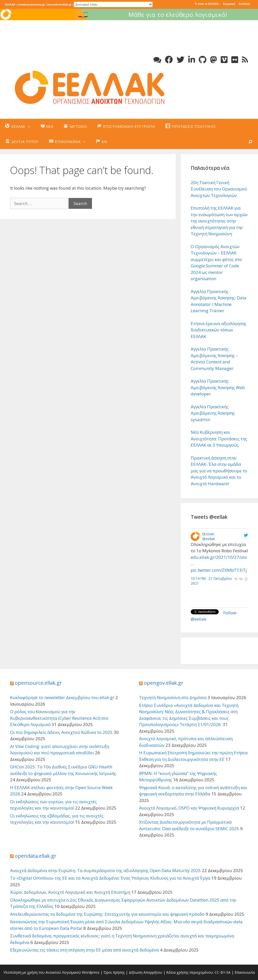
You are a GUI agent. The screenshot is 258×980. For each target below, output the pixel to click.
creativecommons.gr (31, 5)
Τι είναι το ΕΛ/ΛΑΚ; (207, 4)
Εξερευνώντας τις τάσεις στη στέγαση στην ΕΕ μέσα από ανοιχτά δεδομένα (85, 950)
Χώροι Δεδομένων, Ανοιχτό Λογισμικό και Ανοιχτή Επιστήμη (70, 892)
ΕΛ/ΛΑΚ (10, 5)
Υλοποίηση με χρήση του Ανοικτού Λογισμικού (42, 972)
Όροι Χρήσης (114, 972)
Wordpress (91, 972)
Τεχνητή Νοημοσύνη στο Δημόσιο (173, 697)
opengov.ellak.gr (164, 683)
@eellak (209, 539)
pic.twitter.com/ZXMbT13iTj (219, 570)
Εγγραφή (229, 4)
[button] (30, 126)
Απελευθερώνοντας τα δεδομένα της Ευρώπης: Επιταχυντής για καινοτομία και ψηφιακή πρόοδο (107, 914)
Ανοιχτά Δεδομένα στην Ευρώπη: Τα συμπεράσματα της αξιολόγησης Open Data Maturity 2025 (105, 870)
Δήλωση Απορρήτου (146, 972)
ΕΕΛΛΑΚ (208, 534)
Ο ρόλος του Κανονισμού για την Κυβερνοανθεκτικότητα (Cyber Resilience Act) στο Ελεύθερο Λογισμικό (59, 718)
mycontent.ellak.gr (59, 5)
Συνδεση (244, 4)
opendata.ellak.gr (36, 856)
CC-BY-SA (223, 972)
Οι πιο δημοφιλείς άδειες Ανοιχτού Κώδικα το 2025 (61, 732)
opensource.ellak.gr (38, 683)
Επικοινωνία (245, 972)
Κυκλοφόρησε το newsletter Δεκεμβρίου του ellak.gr (62, 697)
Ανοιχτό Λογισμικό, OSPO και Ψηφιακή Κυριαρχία (189, 808)
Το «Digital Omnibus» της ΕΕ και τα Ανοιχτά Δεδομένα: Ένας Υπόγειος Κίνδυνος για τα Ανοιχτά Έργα (110, 878)
